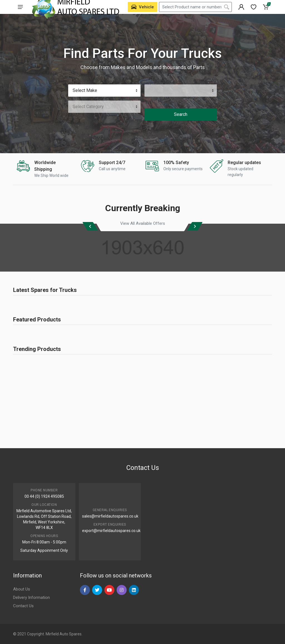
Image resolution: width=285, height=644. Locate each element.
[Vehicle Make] (104, 91)
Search (181, 114)
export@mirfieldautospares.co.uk (111, 531)
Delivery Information (31, 597)
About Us (22, 589)
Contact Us (23, 606)
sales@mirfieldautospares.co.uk (110, 516)
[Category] (104, 107)
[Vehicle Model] (181, 91)
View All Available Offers (143, 223)
